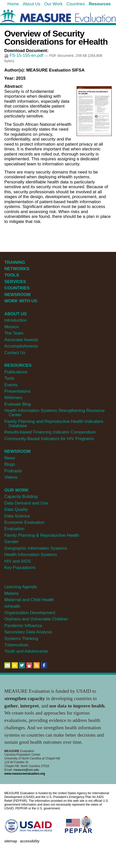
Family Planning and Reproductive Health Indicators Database (54, 424)
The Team (14, 333)
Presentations (18, 391)
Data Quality (16, 509)
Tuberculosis (16, 645)
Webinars (13, 398)
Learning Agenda (21, 587)
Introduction (16, 320)
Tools (9, 378)
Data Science (17, 516)
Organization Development (30, 613)
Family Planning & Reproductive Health (42, 535)
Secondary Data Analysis (28, 632)
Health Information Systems (31, 555)
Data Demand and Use (26, 503)
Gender (12, 542)
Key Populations (20, 568)
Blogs (10, 464)
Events (11, 385)
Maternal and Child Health (29, 600)
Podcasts (13, 471)
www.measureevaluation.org (25, 774)
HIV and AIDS (18, 561)
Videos (11, 477)
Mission (12, 327)
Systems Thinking (21, 639)
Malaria (11, 593)
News (10, 458)
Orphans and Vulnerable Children (36, 619)
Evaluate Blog (18, 404)
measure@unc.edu (26, 770)
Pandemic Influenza (23, 626)
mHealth (12, 606)
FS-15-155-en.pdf (24, 55)
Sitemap (11, 841)
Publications (16, 372)
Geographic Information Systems (36, 548)
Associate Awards (21, 340)
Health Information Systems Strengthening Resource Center (54, 413)
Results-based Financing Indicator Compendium (50, 432)
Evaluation (14, 529)
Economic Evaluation (24, 522)
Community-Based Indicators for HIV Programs (49, 439)
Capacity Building (21, 497)
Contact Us (15, 353)
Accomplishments (21, 346)
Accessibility (30, 841)
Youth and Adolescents (26, 651)
